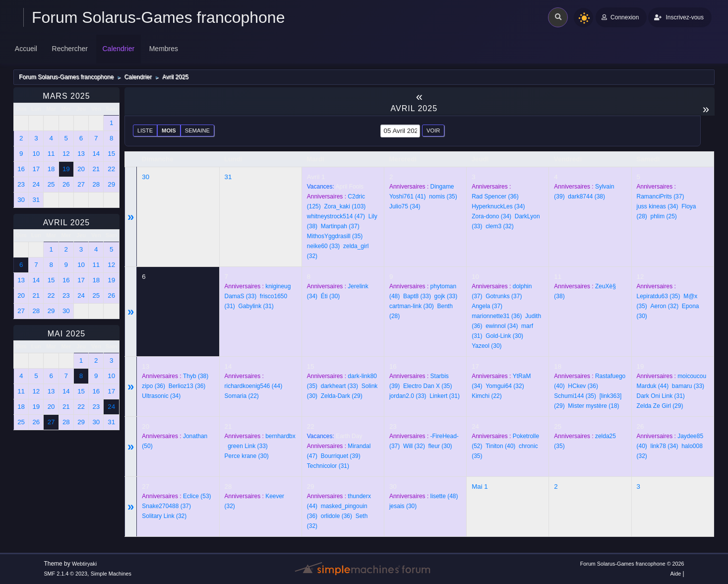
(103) (345, 206)
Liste (145, 130)
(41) (408, 196)
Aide (676, 574)
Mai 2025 (66, 334)
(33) (324, 246)
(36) (495, 196)
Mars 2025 (66, 96)
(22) (242, 396)
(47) (336, 216)
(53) (197, 496)
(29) (342, 396)
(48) (444, 496)
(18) (593, 406)
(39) (341, 456)
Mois (169, 130)
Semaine (197, 130)
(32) (500, 226)
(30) (331, 296)
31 (228, 177)
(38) (586, 196)
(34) (405, 206)
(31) (256, 306)
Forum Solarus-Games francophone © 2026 (632, 564)
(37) (340, 226)
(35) (335, 236)
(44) (254, 386)
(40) (500, 446)
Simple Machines (111, 574)
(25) (664, 216)
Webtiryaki (84, 564)
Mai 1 (480, 487)
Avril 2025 (67, 223)
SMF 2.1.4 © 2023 (65, 574)
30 (146, 177)
